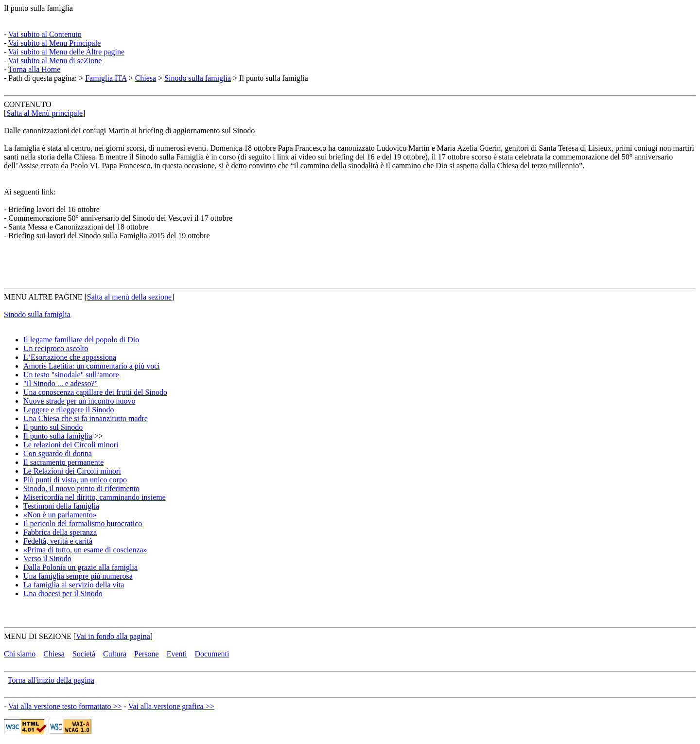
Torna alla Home (34, 69)
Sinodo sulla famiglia (198, 78)
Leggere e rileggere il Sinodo (69, 410)
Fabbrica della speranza (60, 532)
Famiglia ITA (106, 78)
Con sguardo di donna (58, 453)
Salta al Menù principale (44, 113)
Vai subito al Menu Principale (54, 43)
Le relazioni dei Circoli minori (71, 445)
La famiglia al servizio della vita (74, 585)
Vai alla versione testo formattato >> (65, 706)
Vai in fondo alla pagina (113, 636)
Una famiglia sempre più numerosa (78, 576)
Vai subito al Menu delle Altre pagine (66, 52)
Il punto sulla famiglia (38, 8)
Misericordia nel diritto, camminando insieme (95, 497)
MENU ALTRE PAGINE (43, 297)
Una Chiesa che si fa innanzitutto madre (86, 418)
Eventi (177, 654)
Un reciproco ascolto (56, 348)
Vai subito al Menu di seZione (55, 61)
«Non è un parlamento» (60, 515)
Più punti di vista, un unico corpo (75, 480)
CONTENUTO (27, 104)
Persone (147, 654)
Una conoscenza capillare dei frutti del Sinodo (95, 392)
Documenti (212, 654)
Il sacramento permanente (63, 462)
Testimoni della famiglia (61, 506)
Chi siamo (20, 654)
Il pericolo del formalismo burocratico (83, 523)
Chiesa (146, 78)
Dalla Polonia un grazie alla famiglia (80, 567)
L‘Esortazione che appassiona (70, 357)
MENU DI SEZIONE (38, 636)
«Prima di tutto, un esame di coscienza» (85, 550)
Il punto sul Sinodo (53, 427)
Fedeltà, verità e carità (58, 541)
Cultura (115, 654)
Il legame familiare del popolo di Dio (81, 340)
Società (84, 654)
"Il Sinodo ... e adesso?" (61, 383)
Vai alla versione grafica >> (171, 706)
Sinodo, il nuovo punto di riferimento (81, 488)
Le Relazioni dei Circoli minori (72, 471)
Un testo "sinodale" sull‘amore (71, 375)
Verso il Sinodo (47, 558)
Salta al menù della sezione (129, 297)
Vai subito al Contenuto (45, 34)
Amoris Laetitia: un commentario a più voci (92, 366)
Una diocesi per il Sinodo (63, 593)
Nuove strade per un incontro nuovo (79, 401)
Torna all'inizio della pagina (51, 680)
